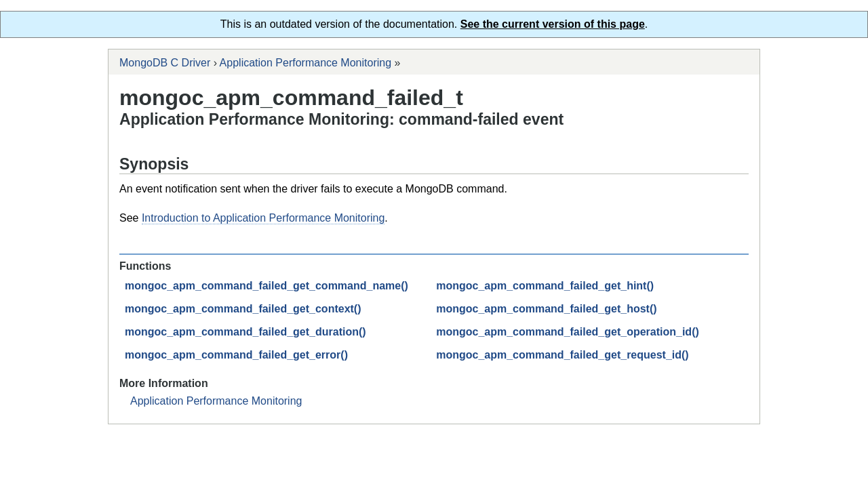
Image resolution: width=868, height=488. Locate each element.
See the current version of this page (553, 24)
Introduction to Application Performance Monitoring (263, 218)
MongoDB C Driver (165, 63)
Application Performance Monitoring (305, 63)
